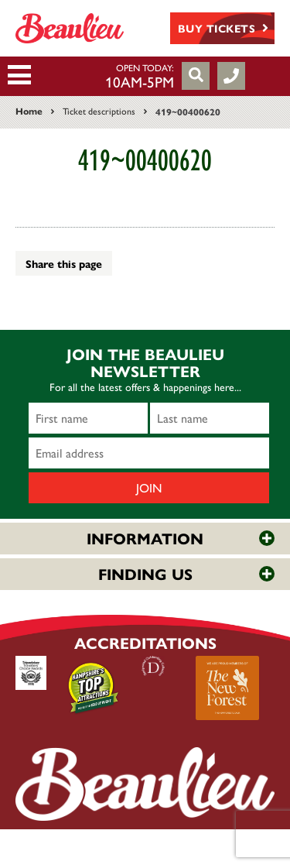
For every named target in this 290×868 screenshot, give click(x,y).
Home (29, 111)
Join (149, 487)
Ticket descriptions (99, 111)
